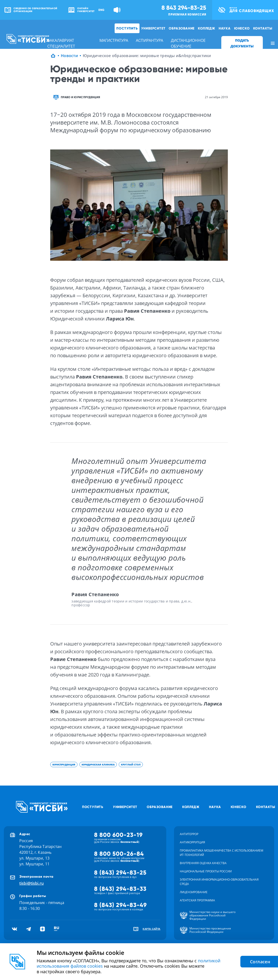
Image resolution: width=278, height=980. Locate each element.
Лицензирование (194, 892)
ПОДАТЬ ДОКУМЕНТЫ (242, 43)
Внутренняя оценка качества (203, 863)
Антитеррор (189, 834)
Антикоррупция (192, 842)
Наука (225, 28)
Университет (153, 28)
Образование (182, 28)
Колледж (207, 28)
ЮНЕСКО (242, 28)
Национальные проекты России (206, 871)
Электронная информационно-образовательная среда (219, 882)
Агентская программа (197, 900)
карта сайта (152, 929)
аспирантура (149, 40)
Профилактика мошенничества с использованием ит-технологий (222, 853)
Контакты (263, 28)
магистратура (114, 40)
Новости (69, 56)
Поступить (127, 28)
